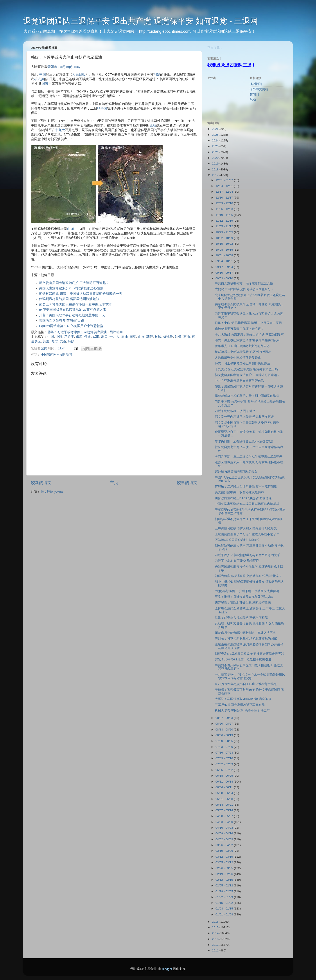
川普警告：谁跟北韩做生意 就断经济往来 (243, 603)
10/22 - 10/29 (225, 238)
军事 (96, 337)
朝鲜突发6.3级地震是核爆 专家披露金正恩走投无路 (250, 654)
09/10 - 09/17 (225, 273)
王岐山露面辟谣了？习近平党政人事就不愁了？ (247, 534)
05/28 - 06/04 (225, 793)
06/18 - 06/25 (225, 776)
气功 (253, 100)
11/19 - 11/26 (225, 215)
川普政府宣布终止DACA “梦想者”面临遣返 (243, 498)
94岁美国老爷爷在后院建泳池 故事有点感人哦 (73, 310)
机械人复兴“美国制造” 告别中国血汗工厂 (242, 711)
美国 (46, 341)
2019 (216, 164)
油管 (178, 337)
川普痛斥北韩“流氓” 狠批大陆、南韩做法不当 (245, 633)
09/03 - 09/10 (225, 278)
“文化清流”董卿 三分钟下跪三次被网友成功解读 (247, 591)
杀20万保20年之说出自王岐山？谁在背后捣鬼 (246, 684)
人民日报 (79, 74)
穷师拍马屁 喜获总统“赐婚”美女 (236, 471)
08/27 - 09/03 (225, 718)
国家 (45, 84)
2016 (216, 922)
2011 (216, 950)
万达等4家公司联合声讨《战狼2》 (238, 540)
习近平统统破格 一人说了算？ (235, 411)
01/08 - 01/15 (225, 909)
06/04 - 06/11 (225, 787)
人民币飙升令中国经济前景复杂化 (238, 358)
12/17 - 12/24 (225, 192)
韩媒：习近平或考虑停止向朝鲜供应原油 (77, 332)
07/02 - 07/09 (225, 764)
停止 (88, 337)
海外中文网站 (259, 89)
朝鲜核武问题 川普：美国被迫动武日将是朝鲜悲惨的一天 (81, 294)
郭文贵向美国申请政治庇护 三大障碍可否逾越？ (74, 283)
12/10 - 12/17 (225, 198)
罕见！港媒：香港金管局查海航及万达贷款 (244, 597)
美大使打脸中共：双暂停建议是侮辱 (239, 492)
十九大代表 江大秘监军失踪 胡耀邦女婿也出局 (246, 369)
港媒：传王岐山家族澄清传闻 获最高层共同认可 (248, 340)
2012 (216, 945)
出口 (104, 337)
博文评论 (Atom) (52, 492)
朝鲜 (150, 337)
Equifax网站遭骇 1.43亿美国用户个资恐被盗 (71, 326)
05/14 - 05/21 (225, 805)
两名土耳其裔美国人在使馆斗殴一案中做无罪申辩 (75, 304)
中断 (59, 337)
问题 (157, 74)
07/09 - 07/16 (225, 758)
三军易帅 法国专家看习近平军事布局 (240, 705)
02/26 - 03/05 (225, 868)
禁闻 (51, 67)
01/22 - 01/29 (225, 897)
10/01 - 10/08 (225, 255)
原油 (153, 125)
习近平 (69, 337)
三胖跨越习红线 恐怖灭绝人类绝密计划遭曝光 (246, 528)
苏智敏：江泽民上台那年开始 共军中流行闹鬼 (246, 487)
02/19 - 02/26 (225, 874)
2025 (216, 135)
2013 (216, 939)
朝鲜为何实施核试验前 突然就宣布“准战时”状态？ (249, 576)
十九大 (60, 130)
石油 (187, 337)
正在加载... (215, 48)
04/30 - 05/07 (225, 816)
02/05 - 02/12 (225, 885)
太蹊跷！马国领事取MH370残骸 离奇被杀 (243, 699)
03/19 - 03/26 (225, 851)
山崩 (70, 229)
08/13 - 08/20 (225, 730)
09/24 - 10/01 (225, 261)
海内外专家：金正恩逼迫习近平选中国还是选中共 (249, 456)
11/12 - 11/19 (225, 221)
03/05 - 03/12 (225, 862)
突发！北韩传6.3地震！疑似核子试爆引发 (243, 659)
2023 (216, 146)
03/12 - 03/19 (225, 857)
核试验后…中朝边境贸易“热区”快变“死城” (243, 352)
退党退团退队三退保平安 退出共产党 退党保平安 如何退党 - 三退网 (140, 21)
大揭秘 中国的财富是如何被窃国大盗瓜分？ (244, 289)
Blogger (167, 969)
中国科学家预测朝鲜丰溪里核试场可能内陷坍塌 (247, 504)
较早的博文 (187, 483)
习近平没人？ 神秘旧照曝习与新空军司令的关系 (248, 555)
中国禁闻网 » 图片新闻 (57, 355)
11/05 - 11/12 (225, 226)
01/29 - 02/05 (225, 891)
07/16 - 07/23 (225, 753)
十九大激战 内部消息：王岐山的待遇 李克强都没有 (250, 335)
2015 (216, 927)
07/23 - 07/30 (225, 747)
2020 (216, 158)
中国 (43, 74)
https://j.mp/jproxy (68, 67)
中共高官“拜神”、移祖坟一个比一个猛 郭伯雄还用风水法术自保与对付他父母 (250, 676)
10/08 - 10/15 (225, 250)
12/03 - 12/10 (225, 203)
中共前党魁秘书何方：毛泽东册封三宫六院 (244, 283)
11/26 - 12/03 (225, 209)
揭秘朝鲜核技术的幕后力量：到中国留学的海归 (247, 396)
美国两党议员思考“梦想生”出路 (62, 320)
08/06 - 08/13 (225, 735)
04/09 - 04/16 (225, 833)
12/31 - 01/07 (225, 180)
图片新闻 (116, 332)
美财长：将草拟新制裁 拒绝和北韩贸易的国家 (246, 639)
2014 (216, 933)
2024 (216, 140)
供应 (79, 337)
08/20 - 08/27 (225, 724)
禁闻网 (254, 95)
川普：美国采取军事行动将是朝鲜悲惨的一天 (72, 315)
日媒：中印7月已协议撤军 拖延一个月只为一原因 (248, 323)
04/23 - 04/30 (225, 822)
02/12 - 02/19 (225, 880)
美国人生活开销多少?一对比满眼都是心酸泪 (71, 288)
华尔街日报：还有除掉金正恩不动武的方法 (244, 441)
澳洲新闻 (256, 84)
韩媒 (71, 341)
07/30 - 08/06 (225, 741)
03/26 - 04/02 (225, 845)
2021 (216, 152)
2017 (216, 175)
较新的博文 (41, 483)
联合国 (102, 108)
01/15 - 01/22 (225, 903)
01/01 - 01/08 (225, 914)
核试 (158, 337)
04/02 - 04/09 (225, 839)
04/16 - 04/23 (225, 828)
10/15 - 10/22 (225, 244)
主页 (114, 483)
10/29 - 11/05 (225, 232)
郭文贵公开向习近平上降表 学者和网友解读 (244, 417)
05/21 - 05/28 (225, 799)
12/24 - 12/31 (225, 186)
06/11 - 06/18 (225, 782)
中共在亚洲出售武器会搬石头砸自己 (239, 381)
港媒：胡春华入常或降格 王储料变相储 (241, 618)
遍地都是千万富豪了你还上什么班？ (239, 329)
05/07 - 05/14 (225, 810)
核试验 (39, 79)
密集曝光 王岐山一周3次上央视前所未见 (242, 346)
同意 (133, 337)
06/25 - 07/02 (225, 770)
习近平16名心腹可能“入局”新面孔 (237, 561)
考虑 (54, 341)
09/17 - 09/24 (225, 267)
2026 (216, 129)
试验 (63, 341)
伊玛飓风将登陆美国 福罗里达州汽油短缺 (69, 299)
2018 (216, 169)
